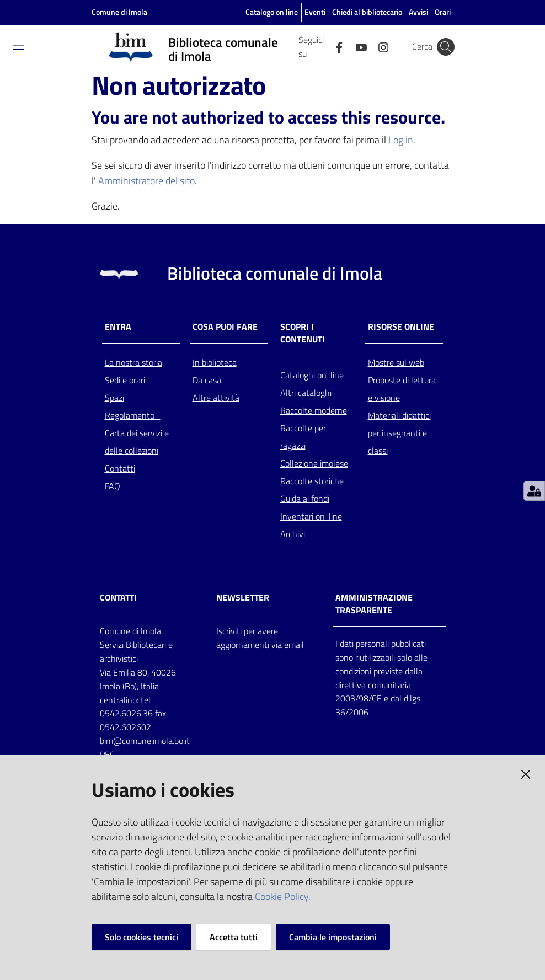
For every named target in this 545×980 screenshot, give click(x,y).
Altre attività (216, 398)
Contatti (120, 468)
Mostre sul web (396, 362)
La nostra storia (133, 362)
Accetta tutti (234, 937)
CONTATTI (118, 598)
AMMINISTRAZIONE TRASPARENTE (374, 604)
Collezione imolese (314, 463)
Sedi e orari (125, 380)
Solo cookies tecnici (141, 937)
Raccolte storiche (312, 481)
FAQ (113, 486)
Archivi (293, 534)
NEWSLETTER (243, 598)
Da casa (207, 380)
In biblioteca (215, 362)
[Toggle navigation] (18, 46)
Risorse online (401, 327)
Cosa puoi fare (225, 327)
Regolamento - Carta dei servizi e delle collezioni (137, 433)
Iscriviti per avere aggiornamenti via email (260, 638)
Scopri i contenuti (303, 333)
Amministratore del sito (146, 181)
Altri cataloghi (306, 393)
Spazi (114, 398)
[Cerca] (446, 47)
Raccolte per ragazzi (303, 437)
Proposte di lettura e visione (402, 389)
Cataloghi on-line (312, 375)
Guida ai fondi (305, 499)
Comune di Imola (119, 12)
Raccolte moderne (314, 410)
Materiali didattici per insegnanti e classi (399, 433)
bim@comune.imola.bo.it (145, 741)
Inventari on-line (311, 516)
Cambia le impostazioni (333, 937)
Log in (401, 140)
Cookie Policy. (283, 896)
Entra (118, 327)
